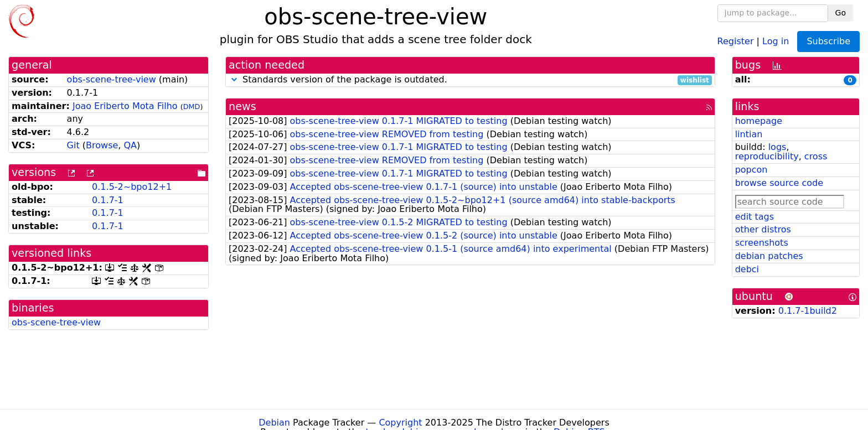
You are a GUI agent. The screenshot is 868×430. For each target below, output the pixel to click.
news (242, 107)
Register (736, 41)
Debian (274, 423)
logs (777, 147)
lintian (749, 134)
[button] (234, 79)
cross (816, 156)
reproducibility (767, 156)
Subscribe (828, 41)
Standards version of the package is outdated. (470, 80)
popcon (751, 170)
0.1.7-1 (108, 200)
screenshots (762, 243)
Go (841, 13)
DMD (192, 107)
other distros (763, 229)
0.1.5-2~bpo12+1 (132, 187)
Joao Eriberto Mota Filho (125, 106)
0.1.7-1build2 (808, 311)
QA (130, 145)
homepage (759, 121)
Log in (776, 41)
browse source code (779, 183)
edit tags (755, 217)
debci (747, 269)
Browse (102, 145)
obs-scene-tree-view (112, 79)
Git (73, 145)
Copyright (400, 423)
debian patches (769, 256)
